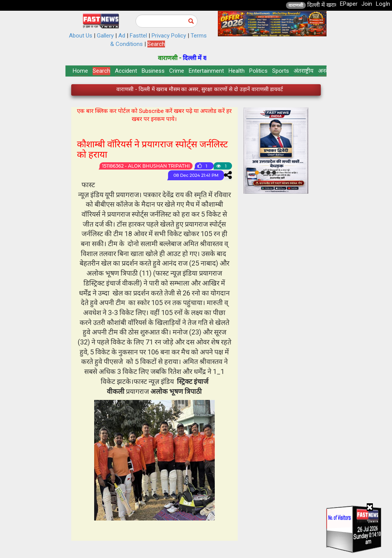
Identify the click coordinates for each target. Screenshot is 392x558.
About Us (81, 36)
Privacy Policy (169, 36)
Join (367, 4)
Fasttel (138, 36)
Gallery (105, 36)
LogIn (383, 4)
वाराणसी (318, 5)
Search (156, 44)
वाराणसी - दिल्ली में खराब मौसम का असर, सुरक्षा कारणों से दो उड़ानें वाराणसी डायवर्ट (200, 91)
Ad (122, 36)
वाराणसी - (192, 58)
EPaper (349, 4)
